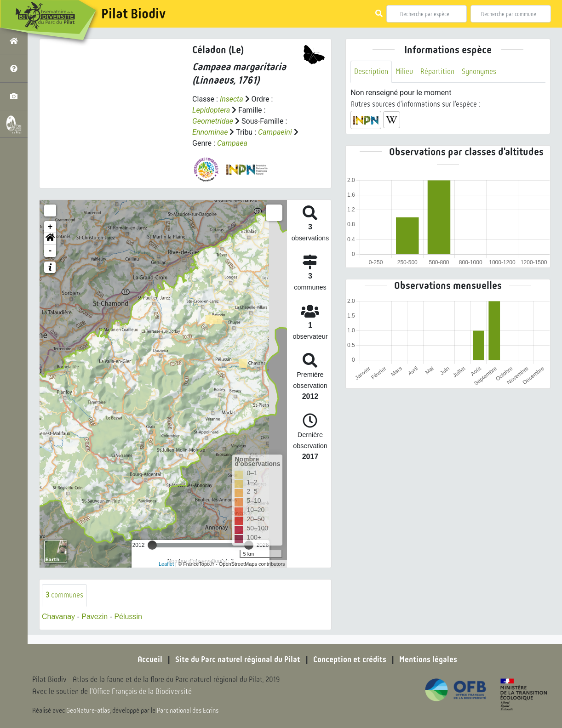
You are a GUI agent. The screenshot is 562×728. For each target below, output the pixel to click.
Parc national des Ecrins (188, 711)
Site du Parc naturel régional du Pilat (238, 660)
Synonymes (479, 71)
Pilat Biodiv (133, 14)
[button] (50, 239)
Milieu (404, 71)
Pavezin (95, 617)
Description (371, 71)
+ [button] (50, 227)
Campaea (232, 143)
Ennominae (210, 132)
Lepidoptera (211, 110)
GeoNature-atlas (88, 711)
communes (64, 595)
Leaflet (166, 564)
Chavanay (58, 617)
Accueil (150, 660)
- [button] (50, 251)
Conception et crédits (350, 660)
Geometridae (213, 121)
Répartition (437, 71)
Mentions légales (428, 660)
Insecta (232, 99)
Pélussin (128, 617)
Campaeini (275, 132)
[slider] (152, 545)
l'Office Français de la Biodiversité (141, 691)
